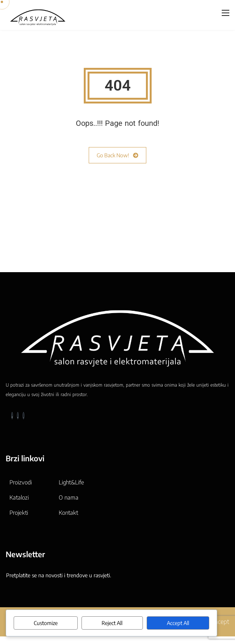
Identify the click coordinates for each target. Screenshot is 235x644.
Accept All (178, 623)
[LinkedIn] (18, 416)
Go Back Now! (117, 155)
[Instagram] (23, 416)
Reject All (112, 623)
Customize (46, 623)
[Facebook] (12, 416)
